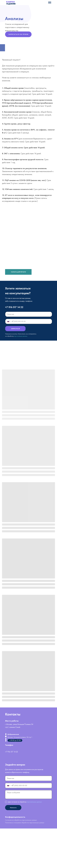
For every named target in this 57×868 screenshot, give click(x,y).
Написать (13, 808)
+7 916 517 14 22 (14, 307)
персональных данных (21, 336)
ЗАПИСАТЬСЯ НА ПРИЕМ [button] (18, 34)
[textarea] (28, 794)
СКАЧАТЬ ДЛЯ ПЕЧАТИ (18, 272)
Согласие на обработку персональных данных (21, 820)
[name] (29, 314)
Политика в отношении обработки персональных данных (25, 823)
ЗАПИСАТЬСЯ (15, 329)
